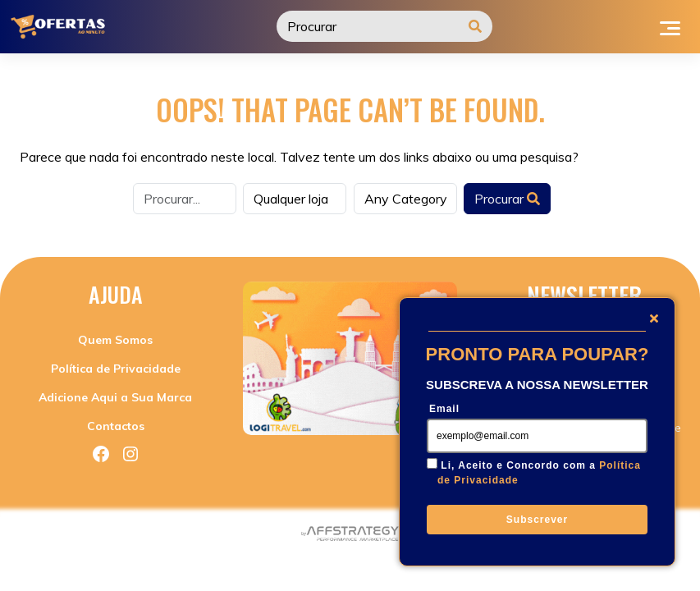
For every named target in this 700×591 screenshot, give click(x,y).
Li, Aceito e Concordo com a (539, 473)
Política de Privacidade (116, 369)
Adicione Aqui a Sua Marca (115, 397)
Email (444, 409)
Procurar (507, 199)
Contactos (116, 426)
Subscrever (537, 520)
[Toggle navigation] (670, 26)
